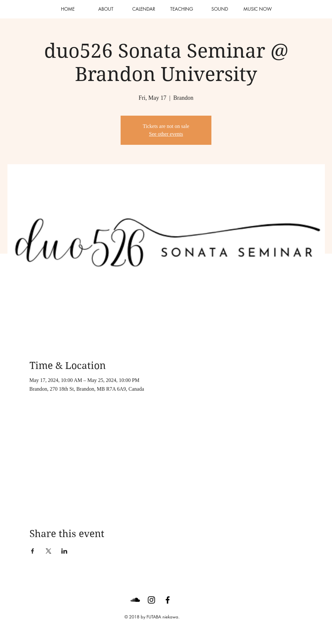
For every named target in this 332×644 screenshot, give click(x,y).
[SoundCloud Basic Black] (135, 600)
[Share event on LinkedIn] (64, 551)
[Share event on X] (48, 551)
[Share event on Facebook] (33, 551)
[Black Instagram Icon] (151, 600)
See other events (166, 134)
